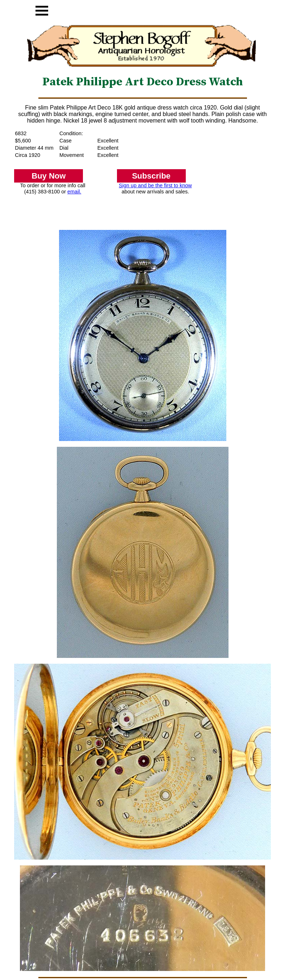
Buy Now (49, 176)
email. (74, 192)
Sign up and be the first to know (155, 185)
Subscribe (151, 176)
